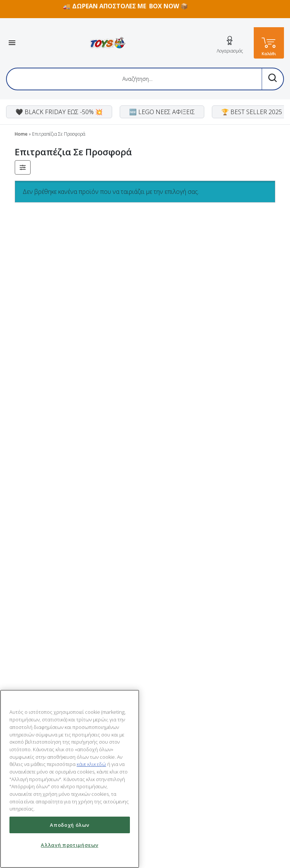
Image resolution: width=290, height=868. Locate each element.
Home (21, 134)
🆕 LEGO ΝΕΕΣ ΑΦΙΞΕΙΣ (162, 112)
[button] (23, 167)
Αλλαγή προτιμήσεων (69, 845)
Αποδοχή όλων (69, 825)
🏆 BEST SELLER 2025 (252, 112)
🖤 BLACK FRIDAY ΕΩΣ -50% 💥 (59, 112)
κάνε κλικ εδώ (91, 764)
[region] (70, 779)
